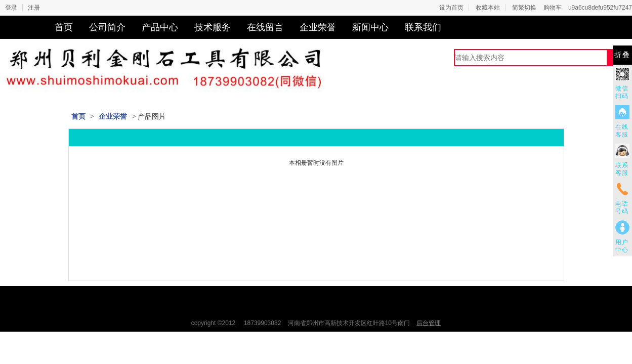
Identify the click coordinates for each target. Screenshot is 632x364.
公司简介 (107, 27)
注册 (34, 8)
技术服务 (213, 27)
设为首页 (451, 8)
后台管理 (429, 323)
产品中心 (160, 27)
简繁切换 (524, 8)
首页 (64, 27)
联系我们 (423, 27)
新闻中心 (370, 27)
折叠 (622, 55)
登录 (11, 8)
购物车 (553, 8)
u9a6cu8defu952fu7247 (600, 8)
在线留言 (265, 27)
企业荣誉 (318, 27)
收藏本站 (488, 8)
